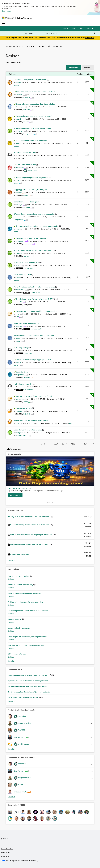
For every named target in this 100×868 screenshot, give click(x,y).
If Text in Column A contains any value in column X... (34, 214)
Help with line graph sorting (19, 576)
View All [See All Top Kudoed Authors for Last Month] (11, 797)
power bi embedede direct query (27, 202)
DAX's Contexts (22, 372)
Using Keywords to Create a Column (28, 430)
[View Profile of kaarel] (18, 338)
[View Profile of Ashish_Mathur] (33, 170)
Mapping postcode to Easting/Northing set (30, 190)
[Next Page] (93, 444)
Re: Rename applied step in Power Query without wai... (29, 692)
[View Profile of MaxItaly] (19, 107)
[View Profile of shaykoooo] (20, 375)
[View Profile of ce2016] (18, 363)
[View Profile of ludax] (18, 229)
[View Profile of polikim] (19, 180)
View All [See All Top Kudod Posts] (11, 701)
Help (81, 28)
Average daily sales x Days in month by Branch (34, 396)
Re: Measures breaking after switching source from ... (28, 686)
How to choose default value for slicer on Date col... (34, 250)
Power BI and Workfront (20, 554)
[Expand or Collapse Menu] (3, 24)
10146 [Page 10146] (87, 444)
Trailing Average (23, 347)
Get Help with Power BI (50, 46)
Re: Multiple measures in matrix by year (23, 697)
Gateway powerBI (15, 619)
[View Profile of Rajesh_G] (19, 95)
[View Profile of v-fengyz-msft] (21, 435)
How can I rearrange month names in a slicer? (34, 116)
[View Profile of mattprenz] (20, 433)
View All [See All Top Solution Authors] (11, 749)
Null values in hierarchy (23, 384)
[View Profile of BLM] (18, 265)
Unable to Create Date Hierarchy (21, 585)
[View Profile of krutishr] (19, 143)
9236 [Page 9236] (56, 444)
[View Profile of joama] (18, 217)
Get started (89, 38)
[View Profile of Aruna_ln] (19, 131)
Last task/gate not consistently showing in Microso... (28, 637)
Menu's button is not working (19, 628)
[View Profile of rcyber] (16, 365)
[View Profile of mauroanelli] (20, 290)
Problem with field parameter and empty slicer (26, 602)
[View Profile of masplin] (19, 192)
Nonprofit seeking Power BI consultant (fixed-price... (31, 525)
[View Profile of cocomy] (19, 399)
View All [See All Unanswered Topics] (11, 561)
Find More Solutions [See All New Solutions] (11, 661)
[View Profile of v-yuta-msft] (28, 353)
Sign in (74, 28)
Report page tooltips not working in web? (32, 177)
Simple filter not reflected (26, 165)
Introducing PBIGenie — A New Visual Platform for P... (29, 675)
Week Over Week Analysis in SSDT (27, 323)
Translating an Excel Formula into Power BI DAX (35, 299)
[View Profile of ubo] (17, 423)
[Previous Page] (40, 444)
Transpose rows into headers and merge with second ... (38, 226)
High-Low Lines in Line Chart (25, 152)
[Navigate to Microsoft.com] (8, 18)
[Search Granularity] (33, 33)
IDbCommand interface (17, 654)
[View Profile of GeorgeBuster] (28, 134)
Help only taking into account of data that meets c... (28, 645)
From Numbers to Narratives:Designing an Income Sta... (32, 535)
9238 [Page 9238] (73, 444)
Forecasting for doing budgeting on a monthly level (34, 335)
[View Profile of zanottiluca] (20, 167)
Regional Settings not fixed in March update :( (32, 420)
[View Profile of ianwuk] (19, 119)
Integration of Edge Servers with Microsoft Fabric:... (30, 544)
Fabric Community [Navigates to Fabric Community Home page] (26, 18)
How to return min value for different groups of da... (36, 311)
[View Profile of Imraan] (18, 277)
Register (66, 28)
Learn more (7, 11)
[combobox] (70, 33)
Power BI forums (14, 46)
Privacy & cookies (7, 849)
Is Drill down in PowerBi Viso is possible (31, 140)
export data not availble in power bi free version (33, 128)
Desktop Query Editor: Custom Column (31, 80)
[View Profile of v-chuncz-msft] (28, 268)
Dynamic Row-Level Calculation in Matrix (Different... (28, 681)
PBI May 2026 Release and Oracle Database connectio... (29, 517)
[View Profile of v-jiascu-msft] (35, 292)
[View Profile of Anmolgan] (20, 241)
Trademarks (5, 856)
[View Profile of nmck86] (19, 302)
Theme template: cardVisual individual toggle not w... (28, 611)
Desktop (11, 579)
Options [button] (87, 67)
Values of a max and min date (28, 262)
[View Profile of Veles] (16, 183)
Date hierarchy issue (24, 408)
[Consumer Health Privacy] (30, 861)
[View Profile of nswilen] (19, 82)
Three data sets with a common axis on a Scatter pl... (36, 92)
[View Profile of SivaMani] (27, 377)
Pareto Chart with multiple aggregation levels (34, 360)
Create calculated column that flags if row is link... (35, 104)
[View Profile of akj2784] (19, 326)
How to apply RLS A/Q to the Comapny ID (32, 238)
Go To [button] (89, 28)
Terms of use (5, 852)
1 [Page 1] (45, 444)
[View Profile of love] (17, 314)
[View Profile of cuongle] (19, 253)
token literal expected (22, 275)
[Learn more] (15, 495)
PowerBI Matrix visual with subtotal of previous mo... (34, 287)
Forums (30, 46)
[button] (74, 67)
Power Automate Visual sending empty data (25, 593)
